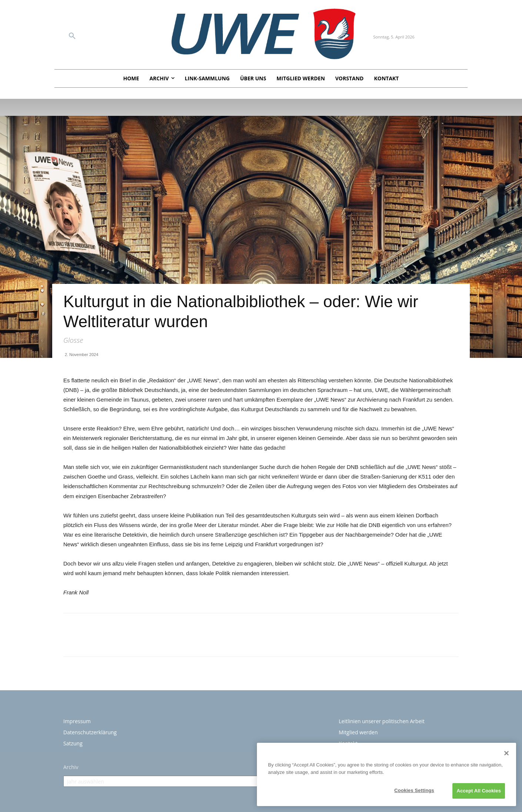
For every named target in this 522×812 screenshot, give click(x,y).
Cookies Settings (414, 790)
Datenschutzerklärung (90, 732)
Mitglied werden (358, 732)
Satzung (73, 743)
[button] (72, 36)
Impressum (77, 721)
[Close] (506, 753)
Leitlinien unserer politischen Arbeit (382, 721)
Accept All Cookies (479, 791)
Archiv (71, 767)
